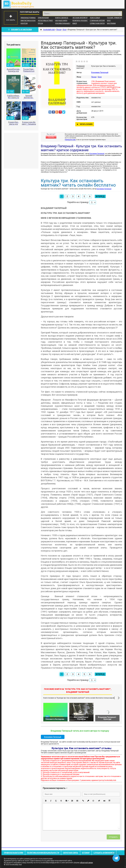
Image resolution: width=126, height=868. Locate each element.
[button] (46, 801)
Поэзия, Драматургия (116, 18)
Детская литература (80, 18)
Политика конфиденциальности (43, 853)
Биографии (111, 23)
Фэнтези (24, 23)
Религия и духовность (82, 21)
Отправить (113, 837)
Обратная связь (71, 853)
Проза (40, 23)
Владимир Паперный (100, 72)
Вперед (100, 196)
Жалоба (51, 137)
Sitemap (86, 853)
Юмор (75, 23)
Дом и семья (95, 18)
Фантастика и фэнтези (30, 21)
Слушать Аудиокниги (104, 853)
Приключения (43, 18)
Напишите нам (70, 140)
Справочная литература (99, 23)
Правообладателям (14, 853)
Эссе (100, 77)
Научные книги (61, 21)
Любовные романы (28, 18)
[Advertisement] (21, 151)
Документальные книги (65, 23)
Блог (109, 21)
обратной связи (86, 863)
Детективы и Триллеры (47, 21)
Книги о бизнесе (62, 18)
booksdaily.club (20, 4)
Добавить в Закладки (20, 30)
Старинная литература (99, 21)
